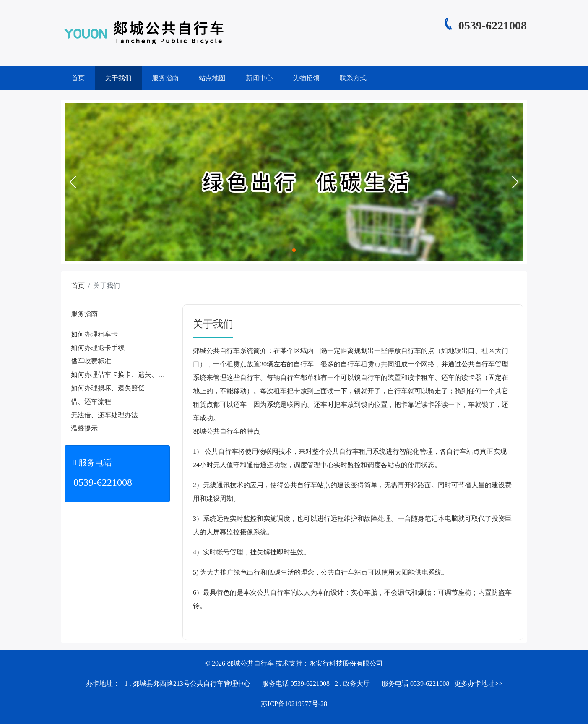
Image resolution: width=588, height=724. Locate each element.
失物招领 (306, 78)
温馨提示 (84, 428)
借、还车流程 (91, 401)
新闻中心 (259, 78)
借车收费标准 (91, 361)
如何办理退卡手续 (98, 348)
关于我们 (118, 78)
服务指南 (165, 78)
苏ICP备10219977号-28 (294, 704)
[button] (73, 182)
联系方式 (353, 78)
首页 (78, 78)
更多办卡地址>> (478, 683)
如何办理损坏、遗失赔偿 (108, 388)
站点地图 (212, 78)
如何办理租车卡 (94, 334)
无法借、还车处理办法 (104, 415)
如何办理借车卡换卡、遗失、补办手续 (128, 375)
